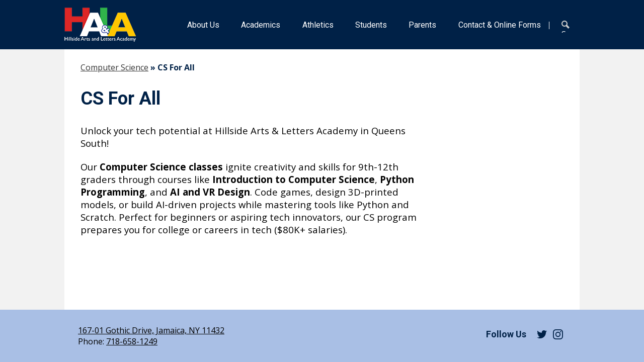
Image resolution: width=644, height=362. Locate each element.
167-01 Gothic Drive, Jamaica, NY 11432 (151, 330)
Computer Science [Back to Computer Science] (114, 67)
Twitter (542, 334)
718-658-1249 (132, 341)
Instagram (558, 334)
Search (568, 27)
